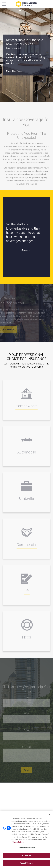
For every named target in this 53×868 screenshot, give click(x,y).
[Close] (50, 815)
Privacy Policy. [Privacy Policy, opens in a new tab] (18, 842)
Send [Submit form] (26, 772)
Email (27, 716)
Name (27, 699)
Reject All (26, 855)
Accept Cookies (26, 863)
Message (26, 749)
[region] (26, 839)
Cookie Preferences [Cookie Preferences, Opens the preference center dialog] (26, 847)
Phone (26, 732)
